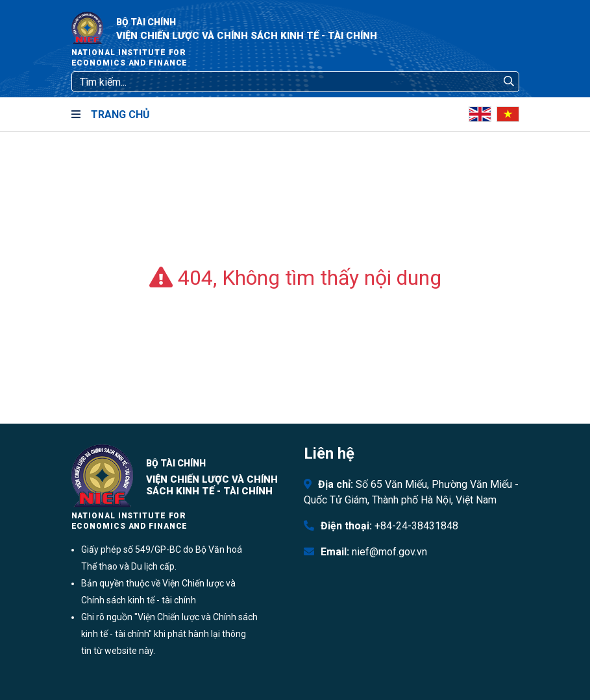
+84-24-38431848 (416, 526)
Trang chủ (120, 115)
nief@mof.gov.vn (389, 552)
